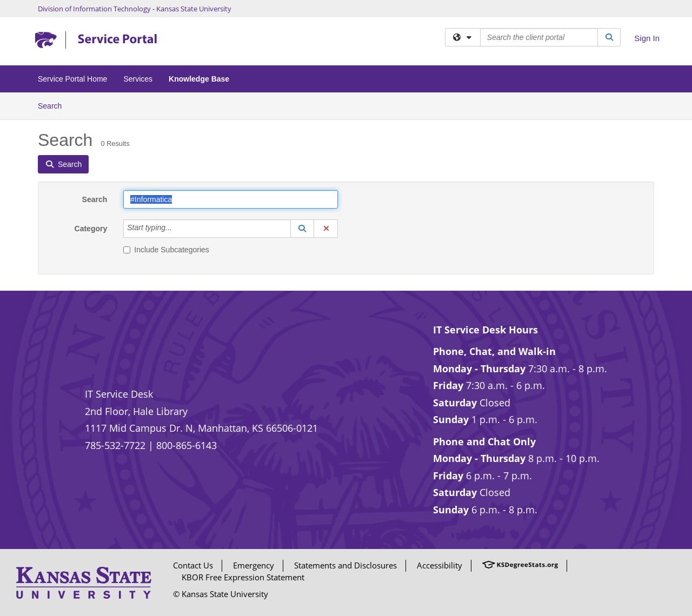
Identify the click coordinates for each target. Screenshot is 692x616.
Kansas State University (194, 9)
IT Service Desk (119, 394)
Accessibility (440, 565)
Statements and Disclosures (345, 565)
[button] (302, 229)
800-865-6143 (187, 445)
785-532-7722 (115, 445)
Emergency (254, 565)
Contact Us (193, 565)
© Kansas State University (221, 594)
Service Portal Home (72, 79)
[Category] (178, 229)
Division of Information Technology (94, 9)
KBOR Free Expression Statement (243, 577)
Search (54, 105)
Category (91, 229)
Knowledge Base (199, 79)
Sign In (647, 38)
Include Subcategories (166, 250)
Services (138, 79)
